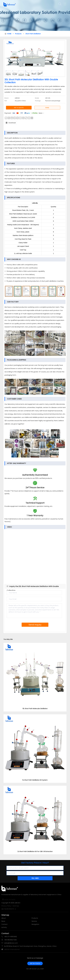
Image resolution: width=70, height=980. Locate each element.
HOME (10, 34)
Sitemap (16, 906)
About (4, 918)
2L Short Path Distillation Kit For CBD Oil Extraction (35, 851)
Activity (4, 927)
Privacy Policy (6, 906)
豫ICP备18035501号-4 (9, 909)
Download (11, 123)
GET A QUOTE (19, 108)
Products (18, 34)
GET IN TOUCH (35, 963)
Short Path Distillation (33, 34)
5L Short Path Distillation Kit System (35, 780)
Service (34, 921)
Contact (4, 924)
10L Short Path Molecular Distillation (35, 709)
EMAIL (47, 108)
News (3, 921)
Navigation (35, 924)
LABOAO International (12, 949)
